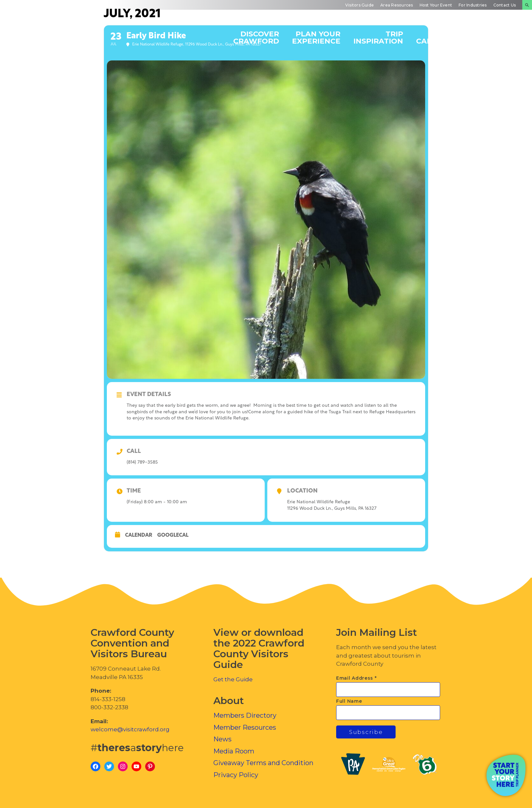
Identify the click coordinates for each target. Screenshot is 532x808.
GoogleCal (173, 535)
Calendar (139, 535)
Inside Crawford (494, 37)
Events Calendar (437, 37)
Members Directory (245, 715)
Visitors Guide (360, 5)
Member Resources (245, 727)
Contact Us (505, 5)
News (222, 739)
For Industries (473, 5)
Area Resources (397, 5)
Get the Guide (233, 679)
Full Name (349, 701)
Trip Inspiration (378, 37)
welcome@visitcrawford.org (130, 729)
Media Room (234, 751)
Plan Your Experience (316, 37)
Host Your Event (436, 5)
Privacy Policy (236, 775)
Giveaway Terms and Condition (263, 763)
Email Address (356, 678)
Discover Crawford (256, 37)
